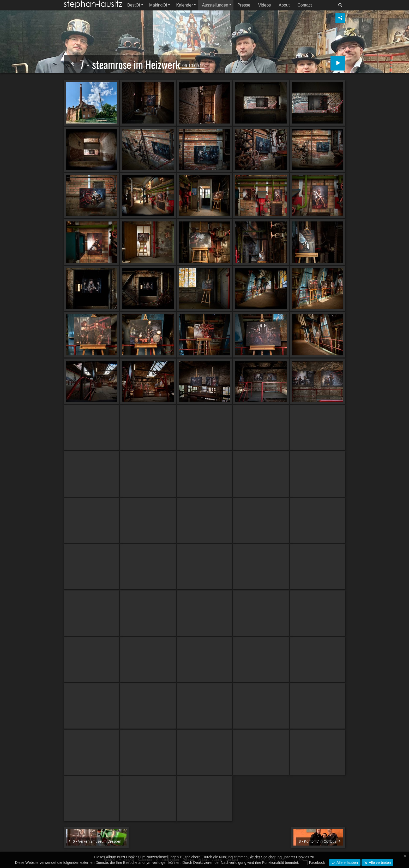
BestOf (134, 5)
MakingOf (158, 5)
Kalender (184, 5)
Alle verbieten (379, 863)
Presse (244, 5)
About (284, 5)
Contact (305, 5)
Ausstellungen (215, 5)
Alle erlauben (347, 863)
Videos (265, 5)
